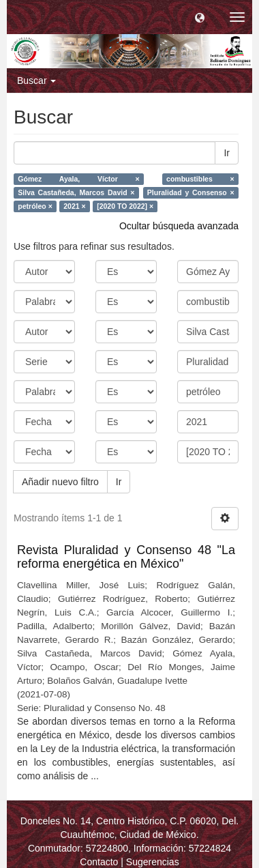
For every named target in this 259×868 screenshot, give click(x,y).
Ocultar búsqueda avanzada (179, 226)
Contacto (99, 862)
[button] (200, 17)
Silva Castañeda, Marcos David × (76, 192)
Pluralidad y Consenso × (191, 192)
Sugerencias (153, 862)
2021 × (74, 206)
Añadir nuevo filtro (60, 482)
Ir (227, 153)
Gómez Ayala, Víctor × (78, 179)
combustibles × (200, 179)
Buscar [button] (36, 81)
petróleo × (35, 206)
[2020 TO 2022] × (125, 206)
